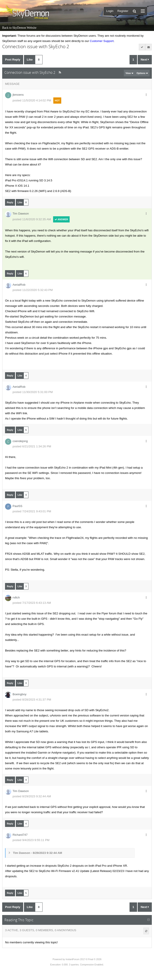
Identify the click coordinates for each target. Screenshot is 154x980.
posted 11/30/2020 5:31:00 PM (33, 392)
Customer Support (102, 41)
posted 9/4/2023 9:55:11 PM (31, 840)
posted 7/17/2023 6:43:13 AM (32, 603)
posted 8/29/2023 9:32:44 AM (32, 796)
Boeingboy (19, 694)
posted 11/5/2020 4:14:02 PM (32, 100)
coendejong (20, 441)
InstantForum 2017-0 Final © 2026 (83, 959)
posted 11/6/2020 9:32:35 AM (32, 219)
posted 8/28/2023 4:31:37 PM (32, 700)
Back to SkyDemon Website (19, 28)
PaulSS (17, 506)
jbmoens (18, 95)
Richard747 (20, 835)
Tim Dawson (21, 214)
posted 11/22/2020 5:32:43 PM (33, 290)
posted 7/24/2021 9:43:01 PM (32, 511)
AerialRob (19, 285)
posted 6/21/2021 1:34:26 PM (32, 446)
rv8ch (16, 597)
